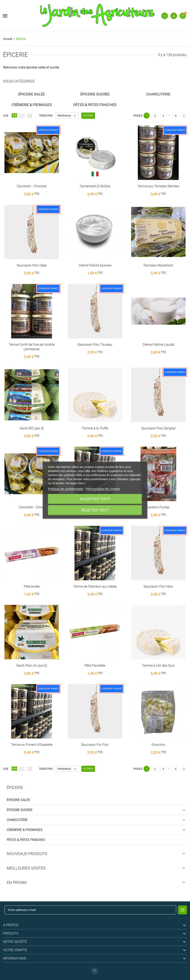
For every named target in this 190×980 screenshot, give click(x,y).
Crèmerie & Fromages (25, 830)
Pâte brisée (32, 586)
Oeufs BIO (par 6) (32, 428)
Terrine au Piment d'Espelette (32, 745)
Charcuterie (17, 820)
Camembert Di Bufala (95, 186)
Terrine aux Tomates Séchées (158, 186)
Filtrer (88, 115)
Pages (138, 116)
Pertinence (68, 116)
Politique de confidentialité (66, 489)
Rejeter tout (95, 510)
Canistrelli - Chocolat (32, 186)
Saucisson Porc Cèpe (32, 265)
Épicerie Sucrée (20, 810)
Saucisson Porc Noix (158, 586)
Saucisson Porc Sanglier (158, 428)
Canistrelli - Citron (32, 507)
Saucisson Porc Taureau (95, 345)
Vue (6, 116)
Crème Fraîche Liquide (158, 345)
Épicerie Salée (18, 800)
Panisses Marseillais (158, 265)
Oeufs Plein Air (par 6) (32, 665)
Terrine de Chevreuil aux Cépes (95, 586)
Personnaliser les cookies (103, 489)
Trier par (46, 116)
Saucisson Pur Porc (95, 745)
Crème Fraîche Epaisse (95, 265)
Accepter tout (95, 499)
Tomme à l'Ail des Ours (158, 665)
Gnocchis (158, 745)
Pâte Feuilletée (95, 665)
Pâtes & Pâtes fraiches (26, 840)
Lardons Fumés (158, 507)
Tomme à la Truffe (95, 428)
